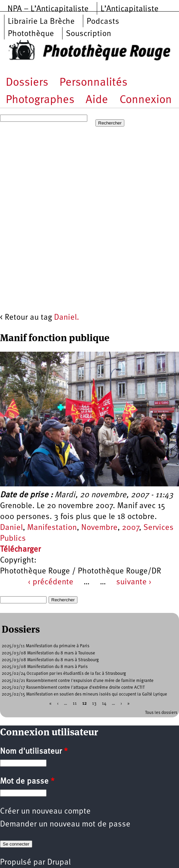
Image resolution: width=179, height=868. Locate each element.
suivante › (134, 582)
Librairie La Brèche (41, 22)
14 (104, 704)
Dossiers (27, 83)
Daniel (11, 528)
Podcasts (103, 22)
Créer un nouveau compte (45, 812)
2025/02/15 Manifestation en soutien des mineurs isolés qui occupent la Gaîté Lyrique (84, 694)
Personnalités (93, 83)
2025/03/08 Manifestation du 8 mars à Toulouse (48, 653)
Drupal (59, 863)
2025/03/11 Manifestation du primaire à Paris (46, 646)
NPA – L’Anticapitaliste (48, 9)
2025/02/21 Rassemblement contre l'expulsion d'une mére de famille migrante (78, 681)
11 (75, 704)
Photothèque (31, 34)
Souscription (88, 34)
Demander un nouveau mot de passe (65, 824)
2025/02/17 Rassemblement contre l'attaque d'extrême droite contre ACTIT (73, 688)
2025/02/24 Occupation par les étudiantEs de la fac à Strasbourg (64, 674)
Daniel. (67, 318)
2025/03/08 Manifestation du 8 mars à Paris (45, 667)
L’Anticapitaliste (130, 9)
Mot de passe (27, 782)
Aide (97, 100)
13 (94, 704)
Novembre (99, 528)
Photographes (40, 100)
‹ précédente (51, 582)
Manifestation (52, 528)
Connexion (146, 100)
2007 (130, 528)
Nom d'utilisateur (34, 752)
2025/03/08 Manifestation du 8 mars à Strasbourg (50, 660)
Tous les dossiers (161, 713)
